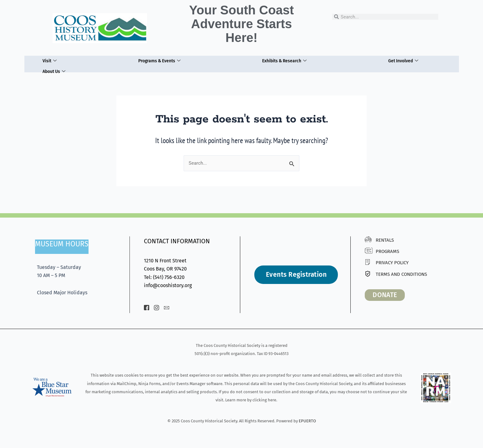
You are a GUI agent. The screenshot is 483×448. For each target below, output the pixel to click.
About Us (53, 68)
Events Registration (296, 275)
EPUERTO (307, 421)
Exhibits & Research (284, 60)
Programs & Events (158, 60)
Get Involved (404, 60)
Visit (48, 60)
